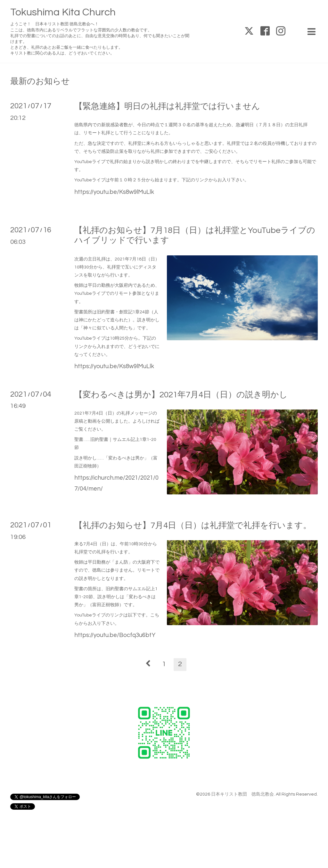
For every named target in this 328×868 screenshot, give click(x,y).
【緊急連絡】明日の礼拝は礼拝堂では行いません (167, 106)
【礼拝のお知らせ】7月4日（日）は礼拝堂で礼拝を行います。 (193, 525)
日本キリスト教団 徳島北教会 (242, 794)
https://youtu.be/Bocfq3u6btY (115, 635)
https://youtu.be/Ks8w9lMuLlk (114, 192)
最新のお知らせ (40, 81)
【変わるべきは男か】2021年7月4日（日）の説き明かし (181, 395)
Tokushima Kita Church (63, 12)
